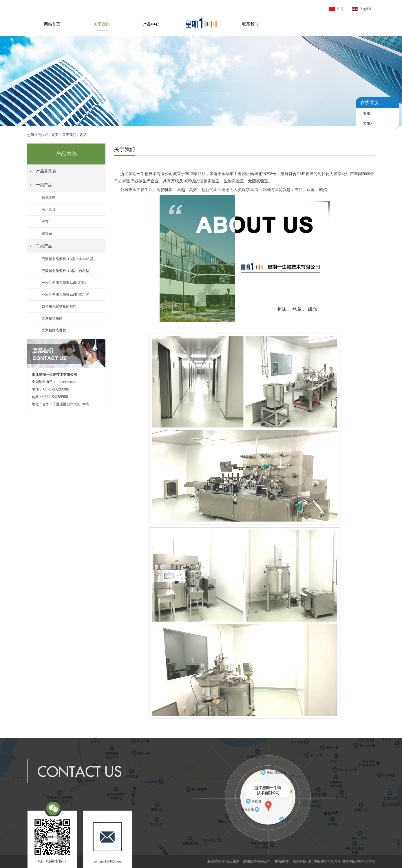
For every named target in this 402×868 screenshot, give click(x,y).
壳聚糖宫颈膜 (52, 318)
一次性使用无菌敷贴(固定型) (64, 283)
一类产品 (44, 185)
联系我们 (250, 24)
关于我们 (102, 24)
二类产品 (44, 246)
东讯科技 (299, 861)
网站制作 (282, 861)
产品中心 (151, 24)
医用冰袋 (49, 210)
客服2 (368, 124)
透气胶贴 (49, 198)
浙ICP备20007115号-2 (359, 861)
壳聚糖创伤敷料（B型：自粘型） (67, 271)
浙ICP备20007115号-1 (324, 861)
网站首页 (52, 24)
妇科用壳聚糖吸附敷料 (59, 306)
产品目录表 (46, 171)
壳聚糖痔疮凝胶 (54, 330)
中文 (341, 9)
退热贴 (47, 233)
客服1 (368, 113)
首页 (55, 135)
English (366, 9)
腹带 (45, 221)
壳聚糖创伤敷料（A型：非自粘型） (69, 259)
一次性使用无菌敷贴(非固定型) (65, 295)
